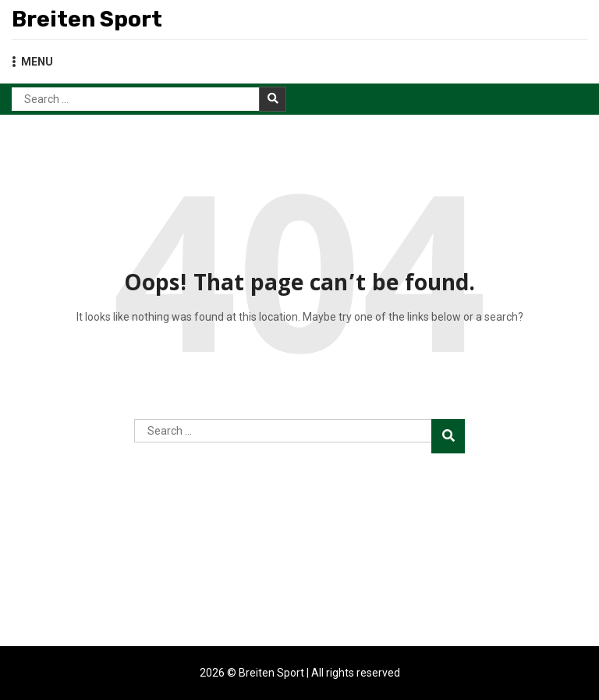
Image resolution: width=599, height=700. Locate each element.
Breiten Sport (87, 19)
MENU (32, 62)
